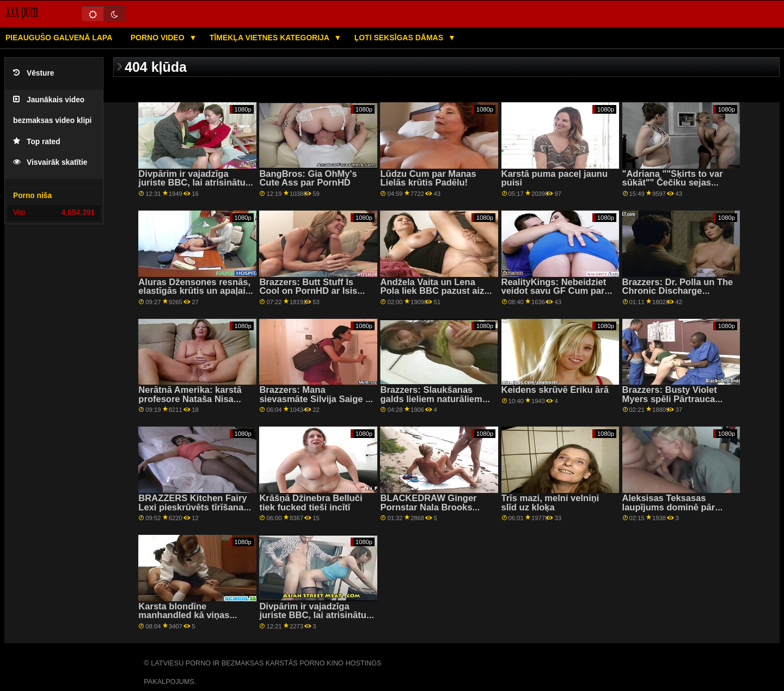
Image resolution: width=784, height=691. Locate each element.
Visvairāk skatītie (50, 162)
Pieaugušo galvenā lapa (59, 38)
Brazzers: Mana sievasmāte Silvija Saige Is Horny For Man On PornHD (316, 399)
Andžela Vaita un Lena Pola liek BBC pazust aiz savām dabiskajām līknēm (435, 291)
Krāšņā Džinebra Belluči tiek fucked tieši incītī (311, 503)
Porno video (159, 38)
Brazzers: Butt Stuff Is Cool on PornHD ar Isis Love (308, 291)
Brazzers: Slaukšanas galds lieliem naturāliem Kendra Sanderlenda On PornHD (431, 403)
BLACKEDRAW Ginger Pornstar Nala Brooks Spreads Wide (428, 507)
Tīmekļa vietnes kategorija (271, 38)
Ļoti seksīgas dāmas (400, 38)
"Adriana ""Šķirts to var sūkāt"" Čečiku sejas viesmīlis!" (673, 183)
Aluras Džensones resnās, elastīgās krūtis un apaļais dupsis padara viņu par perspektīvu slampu (194, 296)
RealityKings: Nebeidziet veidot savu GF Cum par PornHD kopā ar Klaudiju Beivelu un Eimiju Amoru (555, 296)
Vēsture (33, 73)
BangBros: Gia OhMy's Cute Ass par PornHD (308, 178)
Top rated (37, 142)
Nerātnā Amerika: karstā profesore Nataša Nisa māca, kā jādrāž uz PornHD (196, 399)
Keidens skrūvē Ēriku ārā (555, 390)
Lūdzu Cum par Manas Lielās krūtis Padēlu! (428, 178)
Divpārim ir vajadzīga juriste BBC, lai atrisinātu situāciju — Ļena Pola (192, 183)
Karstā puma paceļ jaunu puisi (555, 178)
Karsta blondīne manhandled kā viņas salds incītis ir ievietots (188, 615)
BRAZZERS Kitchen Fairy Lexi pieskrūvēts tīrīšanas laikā (193, 507)
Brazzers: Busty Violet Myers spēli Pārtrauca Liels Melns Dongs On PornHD (670, 403)
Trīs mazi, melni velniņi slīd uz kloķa (550, 503)
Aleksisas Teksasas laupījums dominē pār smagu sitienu (669, 507)
